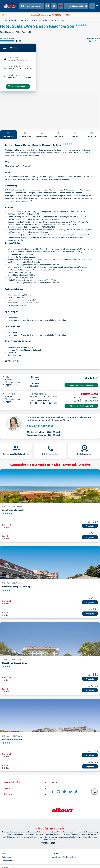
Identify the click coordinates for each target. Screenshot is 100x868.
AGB (4, 855)
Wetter (75, 136)
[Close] (98, 15)
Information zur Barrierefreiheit (63, 858)
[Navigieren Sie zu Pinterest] (64, 793)
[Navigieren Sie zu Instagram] (58, 793)
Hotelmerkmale (25, 136)
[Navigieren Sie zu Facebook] (53, 793)
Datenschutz (7, 858)
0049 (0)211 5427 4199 (40, 427)
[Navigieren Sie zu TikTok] (76, 793)
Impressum (54, 855)
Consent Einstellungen (11, 862)
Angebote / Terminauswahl (81, 387)
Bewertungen (42, 136)
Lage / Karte (58, 136)
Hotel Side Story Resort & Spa (17, 588)
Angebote (90, 527)
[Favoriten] (60, 6)
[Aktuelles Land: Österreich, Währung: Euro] (92, 6)
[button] (26, 784)
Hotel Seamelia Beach (13, 511)
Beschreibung (8, 136)
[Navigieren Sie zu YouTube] (70, 793)
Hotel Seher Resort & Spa (15, 664)
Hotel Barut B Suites (12, 741)
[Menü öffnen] (97, 6)
